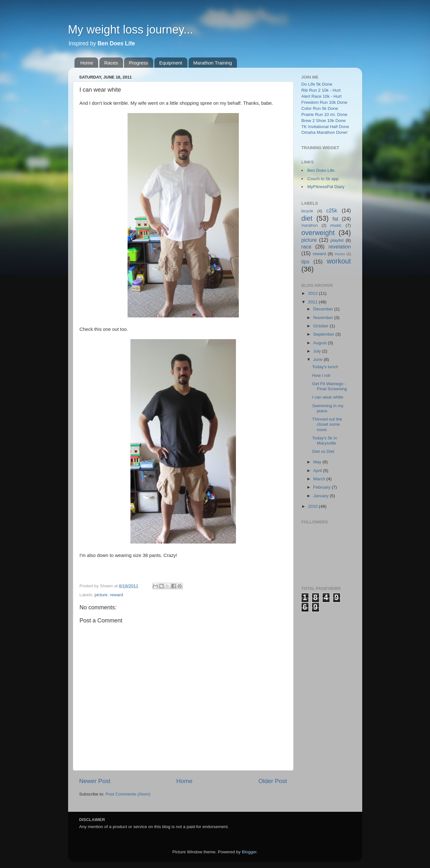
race (307, 247)
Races (111, 63)
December (324, 309)
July (318, 351)
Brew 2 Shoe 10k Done (324, 121)
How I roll (321, 375)
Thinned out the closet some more (327, 424)
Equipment (171, 63)
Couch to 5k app (323, 179)
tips (305, 262)
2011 (313, 302)
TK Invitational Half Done (325, 127)
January (322, 496)
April (318, 471)
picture (101, 595)
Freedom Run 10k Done (324, 102)
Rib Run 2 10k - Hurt (321, 90)
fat (335, 219)
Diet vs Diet (323, 451)
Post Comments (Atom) (128, 794)
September (324, 334)
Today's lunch (325, 367)
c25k (332, 210)
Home (87, 63)
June (319, 359)
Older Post (273, 781)
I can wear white (328, 397)
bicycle (307, 211)
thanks (340, 254)
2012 (313, 293)
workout (339, 261)
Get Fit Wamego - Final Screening (329, 386)
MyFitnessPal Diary (326, 187)
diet (307, 218)
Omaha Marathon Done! (325, 132)
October (322, 326)
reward (117, 595)
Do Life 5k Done (317, 84)
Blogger (249, 852)
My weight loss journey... (131, 30)
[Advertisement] (327, 708)
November (324, 318)
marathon (310, 225)
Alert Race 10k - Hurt (322, 96)
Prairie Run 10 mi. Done (324, 114)
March (320, 479)
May (318, 462)
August (321, 343)
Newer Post (95, 781)
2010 (313, 506)
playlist (337, 240)
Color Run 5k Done (320, 108)
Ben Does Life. (321, 170)
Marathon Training (213, 63)
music (336, 225)
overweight (318, 233)
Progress (138, 63)
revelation (340, 247)
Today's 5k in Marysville (324, 441)
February (323, 487)
